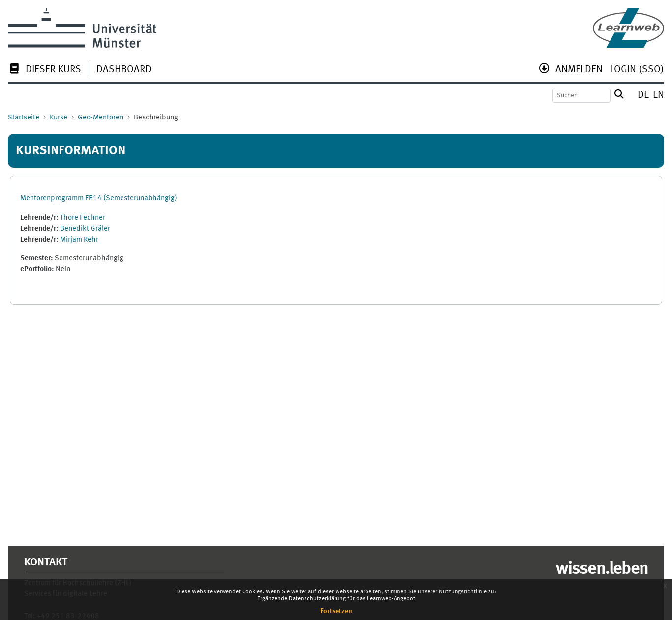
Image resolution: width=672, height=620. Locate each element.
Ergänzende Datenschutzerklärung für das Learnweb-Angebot (336, 599)
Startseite (24, 118)
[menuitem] (45, 71)
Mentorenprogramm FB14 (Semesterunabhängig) (99, 198)
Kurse (59, 118)
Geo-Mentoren (101, 118)
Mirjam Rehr (79, 240)
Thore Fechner (83, 218)
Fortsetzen (336, 611)
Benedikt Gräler (85, 229)
